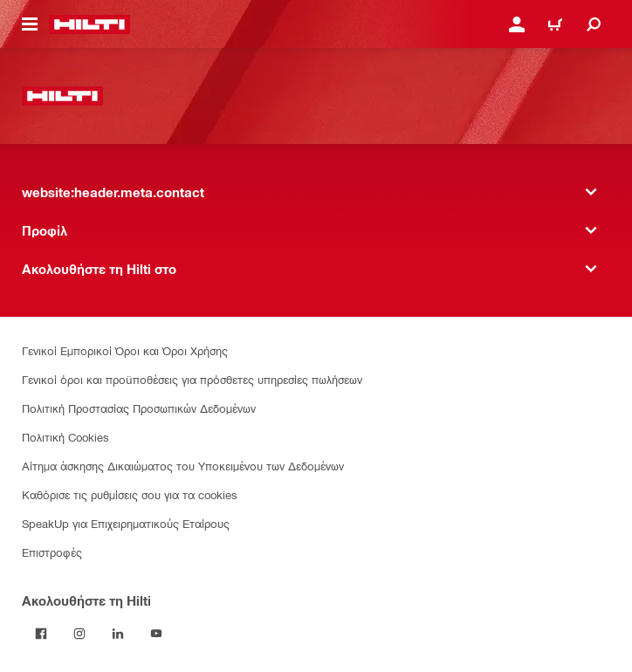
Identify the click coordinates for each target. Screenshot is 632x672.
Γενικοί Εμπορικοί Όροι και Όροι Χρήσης (125, 350)
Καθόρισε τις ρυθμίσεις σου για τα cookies (130, 494)
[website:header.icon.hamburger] (30, 24)
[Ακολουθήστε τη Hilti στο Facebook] (41, 634)
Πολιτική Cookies (65, 437)
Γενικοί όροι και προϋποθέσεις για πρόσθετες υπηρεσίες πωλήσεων (192, 379)
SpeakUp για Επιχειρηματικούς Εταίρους (126, 523)
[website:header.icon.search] (594, 24)
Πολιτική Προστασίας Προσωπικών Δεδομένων (139, 408)
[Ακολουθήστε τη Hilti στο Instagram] (79, 634)
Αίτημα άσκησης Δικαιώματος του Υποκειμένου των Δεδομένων (183, 466)
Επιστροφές (52, 552)
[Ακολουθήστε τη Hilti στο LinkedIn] (118, 634)
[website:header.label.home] (89, 24)
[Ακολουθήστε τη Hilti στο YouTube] (156, 634)
